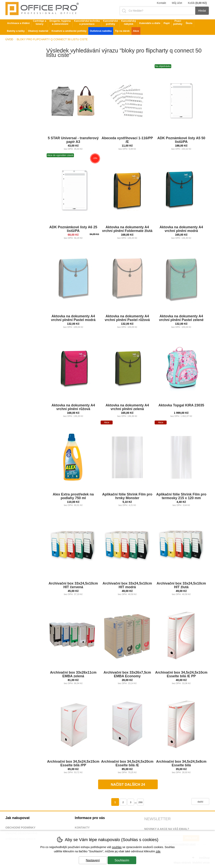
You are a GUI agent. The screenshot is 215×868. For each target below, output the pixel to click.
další (200, 802)
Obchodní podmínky (21, 828)
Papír (167, 23)
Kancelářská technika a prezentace (87, 22)
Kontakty (82, 828)
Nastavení (93, 860)
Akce (136, 31)
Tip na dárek (122, 31)
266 (140, 802)
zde (158, 851)
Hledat (202, 11)
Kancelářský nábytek (129, 22)
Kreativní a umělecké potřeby (69, 31)
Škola (189, 23)
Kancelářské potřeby (111, 22)
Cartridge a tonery (40, 22)
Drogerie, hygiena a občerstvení (60, 22)
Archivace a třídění (18, 23)
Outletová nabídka (101, 31)
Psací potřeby (178, 22)
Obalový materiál (38, 31)
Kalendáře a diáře (150, 23)
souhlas (117, 847)
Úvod (9, 39)
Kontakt (161, 3)
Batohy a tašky (16, 31)
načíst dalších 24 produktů (128, 786)
